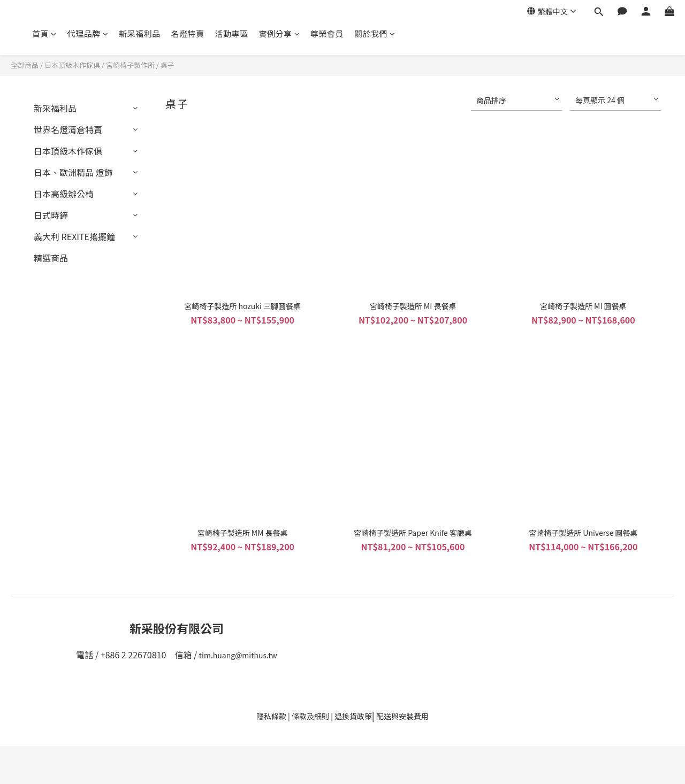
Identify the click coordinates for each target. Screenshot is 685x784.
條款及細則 (310, 716)
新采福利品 (140, 33)
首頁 (44, 33)
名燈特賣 (188, 33)
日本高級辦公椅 (64, 194)
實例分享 (280, 33)
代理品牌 (88, 33)
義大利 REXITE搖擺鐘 (74, 236)
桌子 (168, 65)
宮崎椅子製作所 (130, 65)
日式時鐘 (51, 215)
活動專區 (232, 33)
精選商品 (51, 258)
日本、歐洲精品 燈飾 (73, 172)
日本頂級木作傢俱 (72, 65)
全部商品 (25, 65)
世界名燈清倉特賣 (68, 129)
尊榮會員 (327, 33)
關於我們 (375, 33)
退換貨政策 (353, 716)
